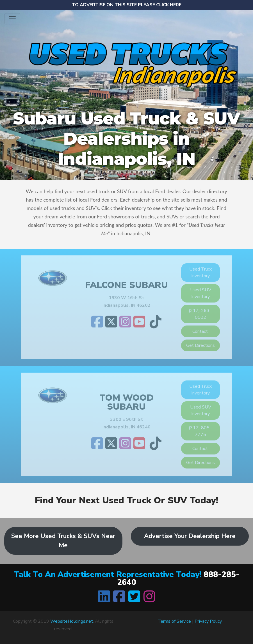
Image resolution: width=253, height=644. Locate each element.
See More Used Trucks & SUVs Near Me (63, 541)
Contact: (200, 331)
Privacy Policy (208, 621)
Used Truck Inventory (201, 273)
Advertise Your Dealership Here (190, 536)
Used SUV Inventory (201, 293)
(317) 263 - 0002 (200, 314)
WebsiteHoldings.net (72, 621)
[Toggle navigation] (12, 19)
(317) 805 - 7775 (200, 431)
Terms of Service (174, 621)
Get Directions (200, 345)
